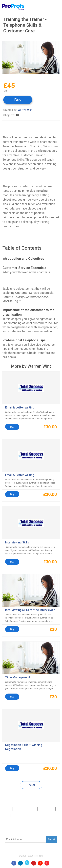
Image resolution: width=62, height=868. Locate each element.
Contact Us (31, 809)
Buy (18, 100)
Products (7, 809)
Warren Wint (25, 110)
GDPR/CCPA (26, 815)
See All (31, 785)
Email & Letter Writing (20, 407)
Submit (51, 839)
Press (41, 809)
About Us (18, 809)
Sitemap (50, 809)
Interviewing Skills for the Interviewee (30, 610)
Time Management (18, 677)
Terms (15, 815)
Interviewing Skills (17, 542)
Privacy (6, 815)
